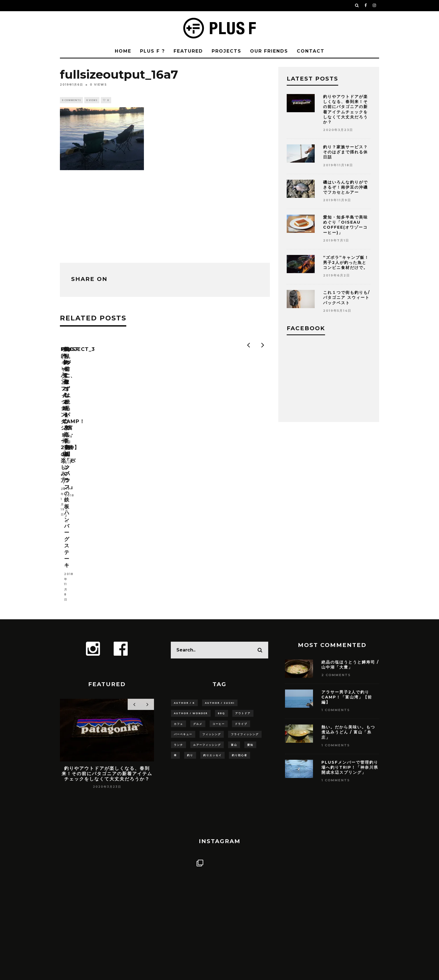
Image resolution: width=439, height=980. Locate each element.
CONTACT (311, 51)
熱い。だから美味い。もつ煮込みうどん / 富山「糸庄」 (348, 601)
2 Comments (336, 544)
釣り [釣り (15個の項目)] (190, 626)
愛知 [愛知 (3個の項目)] (250, 615)
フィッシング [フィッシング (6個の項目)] (212, 604)
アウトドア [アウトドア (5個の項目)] (243, 582)
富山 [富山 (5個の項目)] (234, 615)
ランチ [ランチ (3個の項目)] (178, 615)
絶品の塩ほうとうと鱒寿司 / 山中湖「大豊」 (350, 533)
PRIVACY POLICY (235, 914)
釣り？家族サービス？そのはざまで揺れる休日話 (345, 152)
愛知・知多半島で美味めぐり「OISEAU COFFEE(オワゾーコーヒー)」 (345, 225)
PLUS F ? (152, 51)
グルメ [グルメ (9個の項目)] (198, 593)
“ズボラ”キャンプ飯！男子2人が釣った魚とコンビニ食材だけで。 (346, 262)
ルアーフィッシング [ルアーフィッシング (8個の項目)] (207, 615)
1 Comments (336, 579)
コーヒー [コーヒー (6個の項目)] (219, 593)
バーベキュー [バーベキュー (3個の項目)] (183, 604)
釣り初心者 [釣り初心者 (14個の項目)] (240, 626)
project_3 (183, 418)
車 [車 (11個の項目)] (175, 626)
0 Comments (71, 100)
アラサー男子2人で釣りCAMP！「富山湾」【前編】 (347, 566)
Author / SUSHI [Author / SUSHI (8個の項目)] (220, 571)
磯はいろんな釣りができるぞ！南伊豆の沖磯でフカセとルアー (345, 187)
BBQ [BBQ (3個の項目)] (221, 582)
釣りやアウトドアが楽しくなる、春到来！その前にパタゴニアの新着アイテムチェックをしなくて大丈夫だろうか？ (345, 109)
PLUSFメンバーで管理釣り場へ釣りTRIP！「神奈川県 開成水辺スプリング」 (352, 636)
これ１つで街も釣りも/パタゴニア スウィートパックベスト (346, 297)
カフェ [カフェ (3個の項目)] (178, 593)
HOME (123, 51)
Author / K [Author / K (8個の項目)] (184, 571)
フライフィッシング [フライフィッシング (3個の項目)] (245, 604)
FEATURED (188, 51)
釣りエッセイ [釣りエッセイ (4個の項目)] (213, 626)
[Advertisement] (165, 216)
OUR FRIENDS (269, 51)
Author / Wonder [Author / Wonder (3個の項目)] (191, 582)
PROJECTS (226, 51)
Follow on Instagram (220, 840)
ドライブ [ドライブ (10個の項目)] (241, 593)
